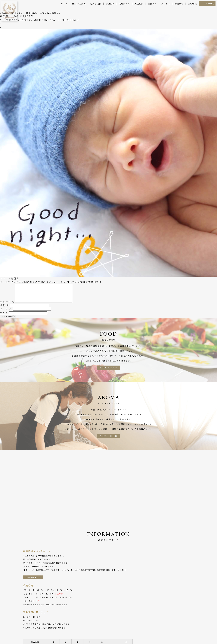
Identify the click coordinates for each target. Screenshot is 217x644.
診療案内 (110, 4)
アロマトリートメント (110, 635)
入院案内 (139, 4)
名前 (4, 306)
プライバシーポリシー (180, 635)
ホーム (64, 4)
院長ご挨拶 (96, 4)
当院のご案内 (79, 4)
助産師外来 (125, 4)
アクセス (166, 4)
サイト (4, 313)
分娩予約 (179, 4)
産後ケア (152, 4)
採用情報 (192, 4)
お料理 (94, 635)
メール (6, 310)
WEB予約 (210, 4)
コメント (7, 302)
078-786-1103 (34, 565)
